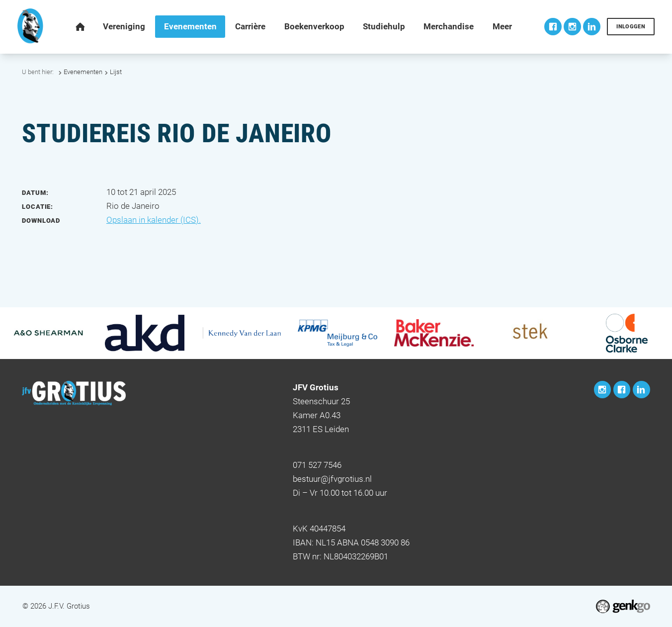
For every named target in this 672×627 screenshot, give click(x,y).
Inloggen (631, 26)
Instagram (572, 27)
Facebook (553, 27)
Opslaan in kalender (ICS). (154, 220)
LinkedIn (592, 27)
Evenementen (83, 72)
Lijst (116, 72)
